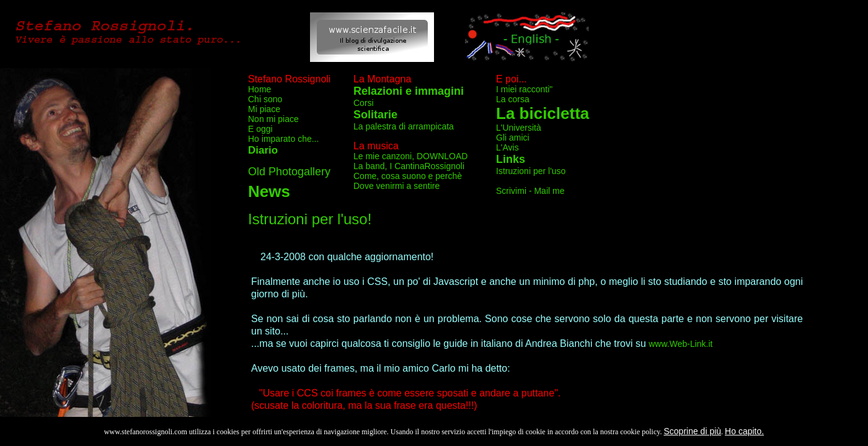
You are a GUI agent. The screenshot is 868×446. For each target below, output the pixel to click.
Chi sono (265, 99)
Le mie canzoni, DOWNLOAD (410, 156)
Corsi (364, 103)
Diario (263, 150)
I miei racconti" (524, 89)
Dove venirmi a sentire (396, 186)
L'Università (519, 128)
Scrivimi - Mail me (530, 191)
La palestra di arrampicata (404, 126)
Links (511, 159)
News (269, 191)
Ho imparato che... (283, 139)
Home (259, 89)
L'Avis (507, 147)
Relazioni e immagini (409, 91)
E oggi (260, 129)
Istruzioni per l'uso (531, 171)
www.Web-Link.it (680, 344)
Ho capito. (744, 431)
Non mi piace (273, 119)
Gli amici (513, 138)
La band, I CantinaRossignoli (409, 166)
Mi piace (264, 109)
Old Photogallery (289, 172)
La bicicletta (542, 113)
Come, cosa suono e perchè (408, 176)
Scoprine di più (692, 431)
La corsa (513, 99)
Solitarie (375, 115)
